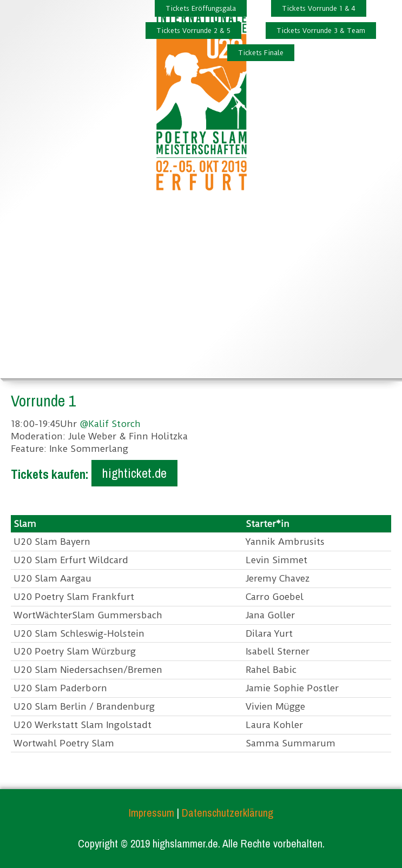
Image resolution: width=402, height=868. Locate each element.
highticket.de (134, 473)
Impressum (151, 813)
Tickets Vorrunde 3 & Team (321, 31)
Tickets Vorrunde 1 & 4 (319, 8)
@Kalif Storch (110, 424)
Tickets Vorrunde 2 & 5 (193, 31)
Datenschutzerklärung (228, 813)
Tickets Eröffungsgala (201, 8)
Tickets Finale (261, 53)
